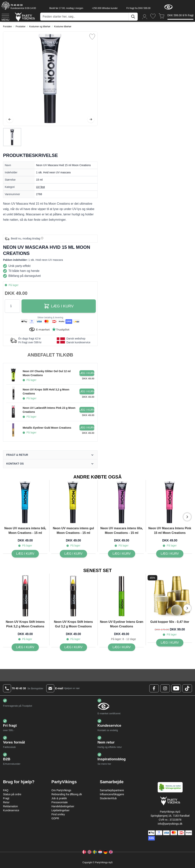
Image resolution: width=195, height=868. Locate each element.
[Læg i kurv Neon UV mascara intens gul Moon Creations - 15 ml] (73, 554)
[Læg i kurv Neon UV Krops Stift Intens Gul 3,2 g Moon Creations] (73, 647)
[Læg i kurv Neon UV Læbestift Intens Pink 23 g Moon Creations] (87, 410)
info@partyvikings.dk (170, 824)
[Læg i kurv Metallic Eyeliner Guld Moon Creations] (87, 428)
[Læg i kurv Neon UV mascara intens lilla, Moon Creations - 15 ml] (122, 554)
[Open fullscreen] (50, 79)
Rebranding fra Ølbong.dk (67, 794)
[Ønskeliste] (153, 16)
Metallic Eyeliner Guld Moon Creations (47, 428)
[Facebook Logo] (154, 688)
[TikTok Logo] (187, 688)
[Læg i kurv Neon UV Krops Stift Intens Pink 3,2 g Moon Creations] (25, 647)
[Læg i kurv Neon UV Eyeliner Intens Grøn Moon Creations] (122, 647)
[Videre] (91, 119)
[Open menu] (5, 17)
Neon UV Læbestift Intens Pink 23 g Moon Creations (49, 410)
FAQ (6, 790)
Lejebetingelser (60, 810)
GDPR (55, 818)
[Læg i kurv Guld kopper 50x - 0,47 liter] (170, 643)
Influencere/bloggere (112, 794)
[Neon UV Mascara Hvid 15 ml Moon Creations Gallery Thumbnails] (12, 137)
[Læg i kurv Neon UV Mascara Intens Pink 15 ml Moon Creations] (170, 554)
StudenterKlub (108, 798)
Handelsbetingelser (63, 806)
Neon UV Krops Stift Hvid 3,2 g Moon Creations (46, 392)
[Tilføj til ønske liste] (92, 37)
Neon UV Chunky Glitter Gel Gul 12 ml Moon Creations (47, 373)
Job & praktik (59, 798)
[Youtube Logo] (176, 688)
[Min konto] (145, 17)
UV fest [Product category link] (41, 187)
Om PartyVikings (61, 790)
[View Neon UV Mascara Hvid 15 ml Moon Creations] (12, 137)
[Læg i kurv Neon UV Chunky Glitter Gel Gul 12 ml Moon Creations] (87, 373)
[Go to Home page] (25, 17)
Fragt (6, 798)
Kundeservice (11, 810)
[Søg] (133, 17)
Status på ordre (12, 794)
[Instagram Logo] (165, 688)
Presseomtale (60, 802)
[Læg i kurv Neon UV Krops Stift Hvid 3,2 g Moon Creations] (87, 391)
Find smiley (58, 814)
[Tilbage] (10, 119)
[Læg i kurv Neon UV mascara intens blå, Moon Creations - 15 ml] (25, 554)
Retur (6, 802)
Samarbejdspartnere (112, 790)
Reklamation (10, 806)
